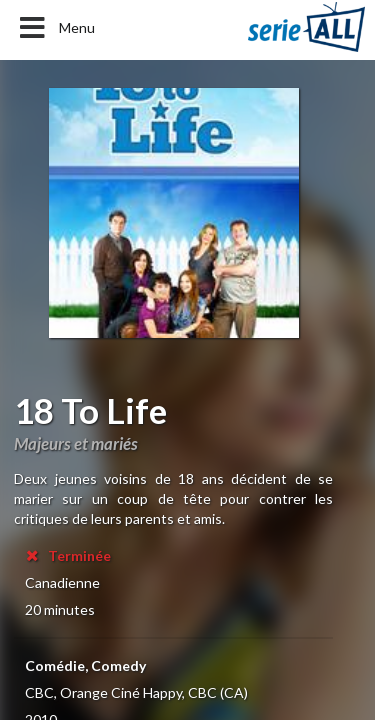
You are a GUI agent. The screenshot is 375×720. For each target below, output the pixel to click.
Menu (55, 28)
